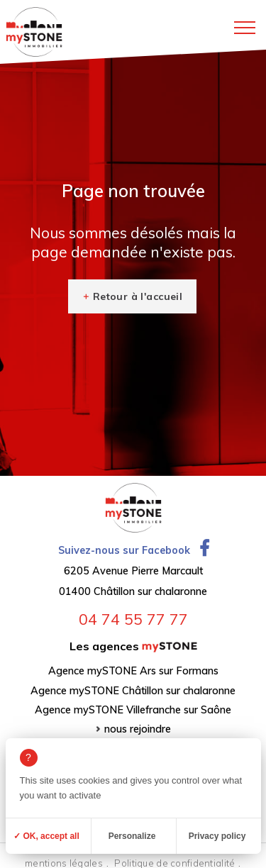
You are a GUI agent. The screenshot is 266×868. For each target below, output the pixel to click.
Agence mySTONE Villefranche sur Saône (133, 710)
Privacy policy (217, 836)
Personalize (132, 836)
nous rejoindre (138, 729)
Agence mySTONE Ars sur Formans (133, 671)
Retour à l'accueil (138, 296)
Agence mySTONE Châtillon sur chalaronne (133, 691)
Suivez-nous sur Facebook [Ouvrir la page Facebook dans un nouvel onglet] (133, 550)
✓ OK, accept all (46, 836)
